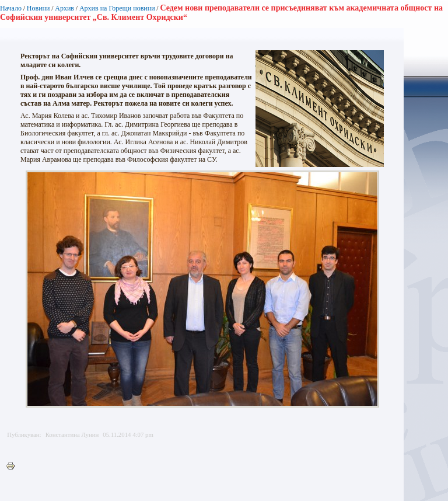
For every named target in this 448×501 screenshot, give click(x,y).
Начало (11, 8)
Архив (64, 8)
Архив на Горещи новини (117, 8)
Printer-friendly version (13, 467)
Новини (38, 8)
